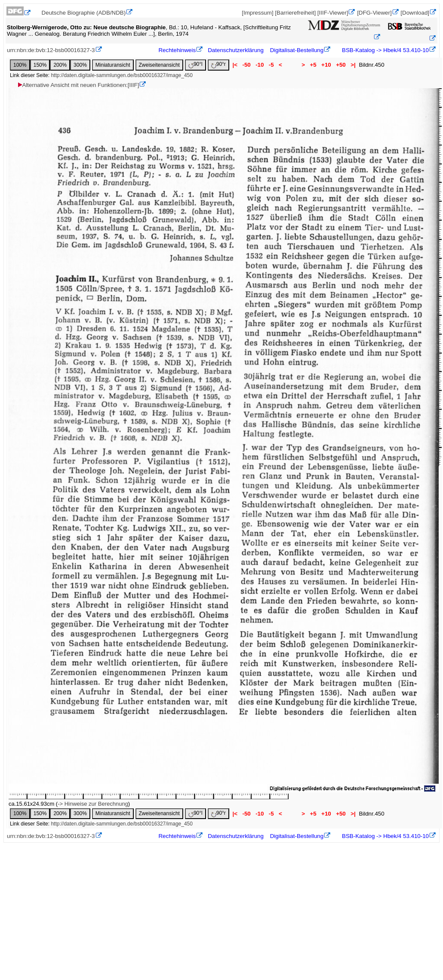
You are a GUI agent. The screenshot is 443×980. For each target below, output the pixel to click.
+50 (341, 65)
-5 (271, 65)
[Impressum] (257, 13)
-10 (260, 65)
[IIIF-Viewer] (333, 13)
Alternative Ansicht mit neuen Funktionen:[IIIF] (78, 85)
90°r (218, 65)
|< (235, 65)
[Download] (415, 13)
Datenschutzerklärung (236, 50)
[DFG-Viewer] (374, 13)
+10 (326, 65)
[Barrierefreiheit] (295, 13)
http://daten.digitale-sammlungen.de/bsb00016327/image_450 (122, 75)
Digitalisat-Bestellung (297, 50)
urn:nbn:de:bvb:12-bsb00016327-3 (51, 50)
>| (353, 65)
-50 (247, 65)
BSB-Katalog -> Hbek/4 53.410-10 (385, 50)
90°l (195, 65)
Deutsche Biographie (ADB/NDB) (84, 13)
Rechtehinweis (177, 50)
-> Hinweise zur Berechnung (93, 804)
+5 (313, 65)
